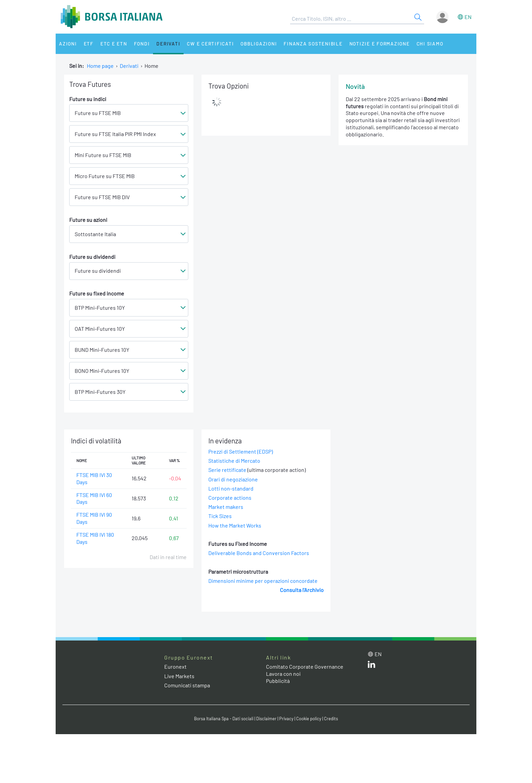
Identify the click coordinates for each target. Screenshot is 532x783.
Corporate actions (230, 498)
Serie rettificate (227, 470)
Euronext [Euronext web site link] (175, 666)
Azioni (68, 44)
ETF (89, 44)
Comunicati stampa (187, 685)
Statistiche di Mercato (234, 461)
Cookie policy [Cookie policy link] (309, 719)
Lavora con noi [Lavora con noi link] (283, 674)
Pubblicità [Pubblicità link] (278, 681)
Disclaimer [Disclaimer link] (266, 719)
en (468, 17)
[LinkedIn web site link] (372, 666)
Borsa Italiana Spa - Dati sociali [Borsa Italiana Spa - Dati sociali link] (224, 719)
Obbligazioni (259, 44)
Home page (100, 66)
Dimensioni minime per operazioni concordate (263, 581)
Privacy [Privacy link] (286, 719)
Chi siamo (430, 44)
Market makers (226, 507)
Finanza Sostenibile (313, 44)
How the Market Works (235, 525)
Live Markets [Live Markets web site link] (179, 676)
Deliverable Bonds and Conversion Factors (259, 553)
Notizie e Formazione (380, 44)
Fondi (142, 44)
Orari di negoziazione (233, 479)
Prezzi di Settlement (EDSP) (241, 451)
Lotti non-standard (231, 488)
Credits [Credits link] (331, 719)
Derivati (168, 44)
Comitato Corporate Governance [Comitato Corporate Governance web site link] (305, 666)
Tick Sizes (220, 516)
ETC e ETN (114, 44)
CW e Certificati (210, 44)
